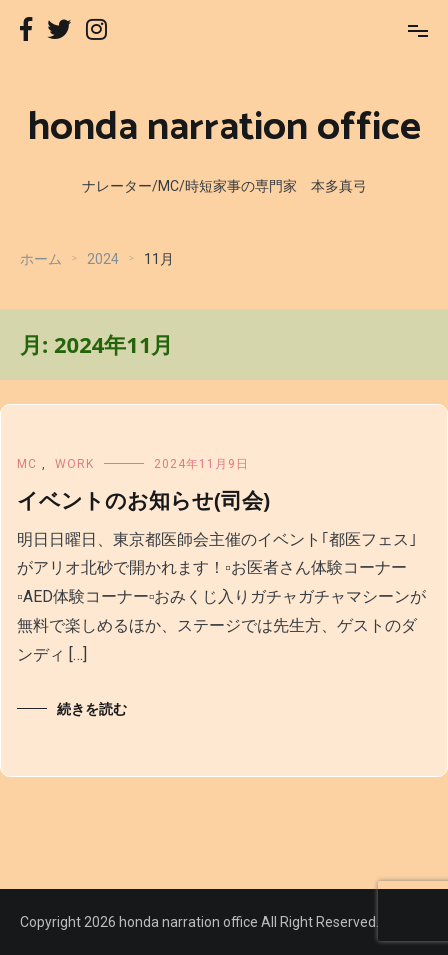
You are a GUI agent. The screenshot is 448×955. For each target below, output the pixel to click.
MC (27, 464)
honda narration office (224, 128)
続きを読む (92, 709)
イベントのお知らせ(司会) (143, 500)
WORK (74, 464)
